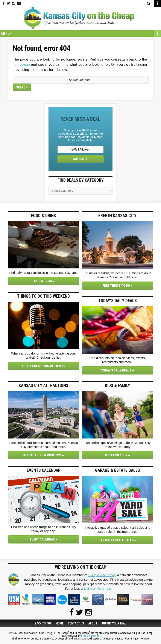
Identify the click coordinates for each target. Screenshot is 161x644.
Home (60, 623)
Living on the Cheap (102, 575)
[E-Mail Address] (80, 149)
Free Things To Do (116, 286)
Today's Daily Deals (116, 370)
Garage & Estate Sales (116, 540)
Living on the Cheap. (98, 588)
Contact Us (76, 623)
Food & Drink (42, 281)
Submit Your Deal (114, 623)
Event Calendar (42, 539)
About (93, 623)
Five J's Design (90, 636)
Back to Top (43, 623)
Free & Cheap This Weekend (42, 366)
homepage (21, 65)
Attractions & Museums (42, 455)
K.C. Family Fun (116, 455)
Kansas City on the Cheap (80, 18)
